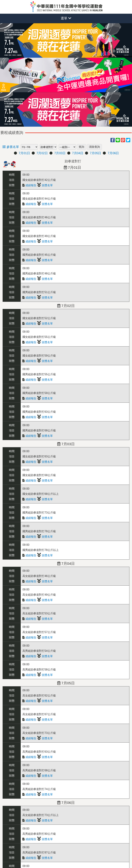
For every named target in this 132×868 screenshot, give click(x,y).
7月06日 (113, 153)
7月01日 (24, 153)
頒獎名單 (45, 185)
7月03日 (60, 153)
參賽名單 (11, 147)
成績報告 (29, 185)
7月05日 (96, 153)
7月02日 (42, 153)
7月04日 (78, 153)
